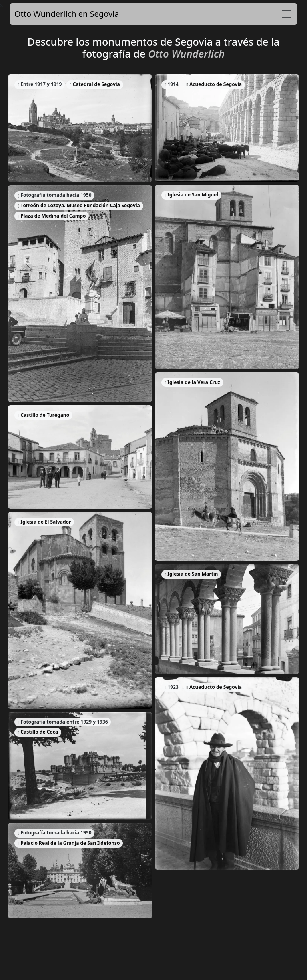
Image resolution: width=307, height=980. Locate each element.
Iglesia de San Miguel (191, 195)
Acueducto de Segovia (214, 84)
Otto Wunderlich (186, 54)
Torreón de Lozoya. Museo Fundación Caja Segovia (79, 205)
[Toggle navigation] (287, 14)
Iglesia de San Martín (191, 574)
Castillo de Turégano (43, 415)
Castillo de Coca (38, 732)
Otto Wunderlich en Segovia (67, 14)
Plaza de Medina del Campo (52, 216)
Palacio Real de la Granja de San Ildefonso (69, 843)
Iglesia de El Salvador (44, 522)
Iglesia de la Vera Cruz (192, 382)
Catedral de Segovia (95, 84)
